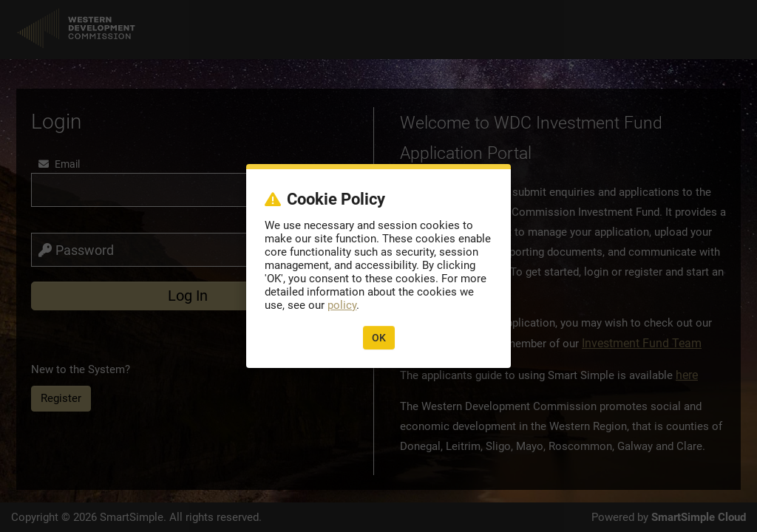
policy (342, 305)
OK (379, 338)
